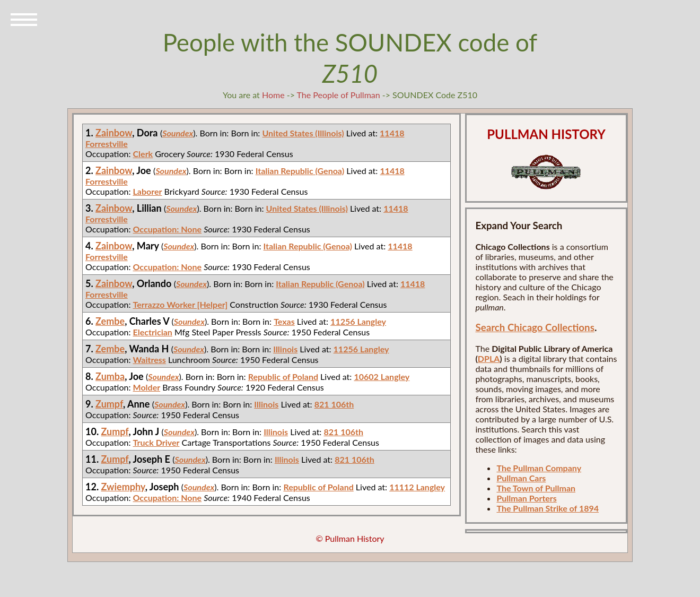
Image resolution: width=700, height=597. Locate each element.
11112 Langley (417, 487)
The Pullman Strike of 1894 (548, 508)
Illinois (285, 349)
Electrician (153, 332)
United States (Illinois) (303, 133)
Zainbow (114, 133)
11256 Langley (358, 321)
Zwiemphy (123, 487)
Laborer (148, 191)
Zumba (110, 376)
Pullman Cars (521, 478)
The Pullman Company (539, 468)
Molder (147, 387)
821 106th (334, 404)
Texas (284, 321)
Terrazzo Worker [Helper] (181, 304)
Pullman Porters (526, 498)
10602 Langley (382, 377)
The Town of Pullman (536, 488)
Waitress (150, 360)
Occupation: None (168, 229)
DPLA (489, 358)
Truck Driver (156, 442)
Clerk (143, 154)
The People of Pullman (339, 95)
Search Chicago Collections (535, 327)
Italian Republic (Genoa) (300, 171)
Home (273, 95)
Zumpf (109, 404)
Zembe (110, 321)
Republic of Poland (283, 377)
